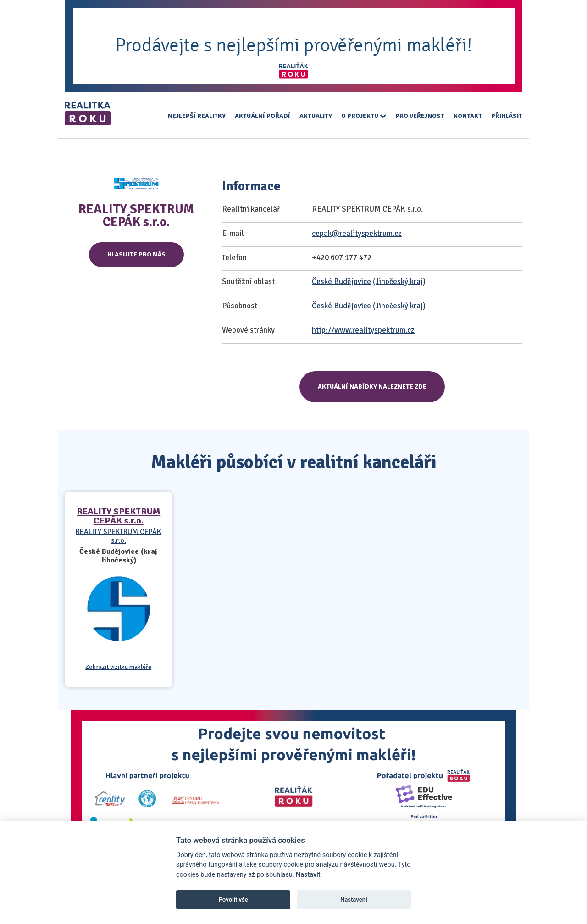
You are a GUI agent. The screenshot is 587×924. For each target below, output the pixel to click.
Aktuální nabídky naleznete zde (372, 387)
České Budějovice (341, 281)
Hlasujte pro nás (136, 254)
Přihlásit (507, 116)
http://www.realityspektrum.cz (363, 330)
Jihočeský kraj (399, 281)
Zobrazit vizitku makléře (118, 667)
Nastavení (354, 899)
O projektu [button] (364, 116)
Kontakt (468, 116)
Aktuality (316, 116)
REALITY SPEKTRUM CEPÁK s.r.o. (118, 516)
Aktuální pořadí (263, 116)
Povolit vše (233, 899)
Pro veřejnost (420, 116)
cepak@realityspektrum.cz (357, 233)
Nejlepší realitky (197, 116)
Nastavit (308, 875)
